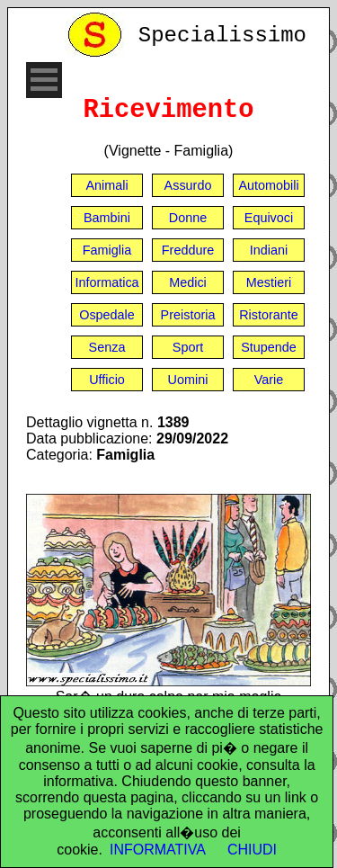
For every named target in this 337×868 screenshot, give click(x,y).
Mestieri (269, 282)
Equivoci (269, 218)
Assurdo (188, 185)
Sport (188, 347)
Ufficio (107, 380)
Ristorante (269, 315)
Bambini (107, 218)
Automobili (268, 185)
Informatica (106, 282)
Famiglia (107, 250)
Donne (188, 218)
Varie (269, 380)
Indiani (269, 250)
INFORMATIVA (158, 850)
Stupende (269, 347)
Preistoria (188, 315)
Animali (106, 185)
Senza (107, 347)
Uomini (188, 380)
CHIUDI (252, 850)
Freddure (188, 250)
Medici (188, 282)
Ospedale (107, 315)
